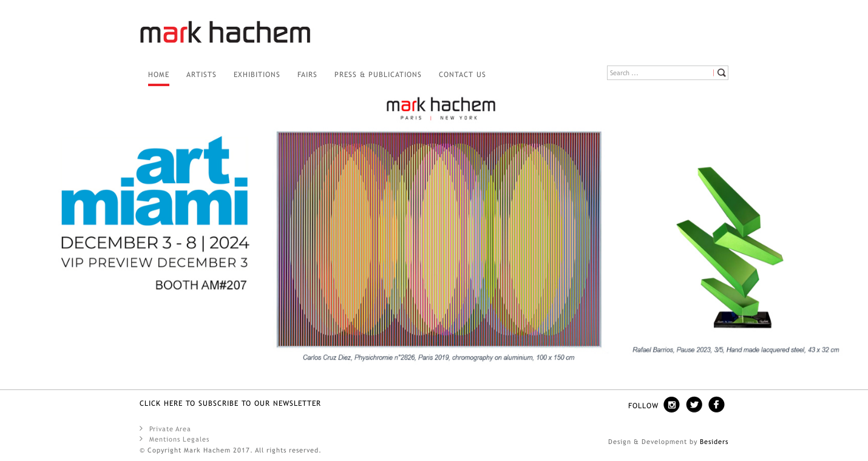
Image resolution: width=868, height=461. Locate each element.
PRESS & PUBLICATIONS (378, 75)
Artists (202, 75)
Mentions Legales (175, 439)
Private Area (165, 428)
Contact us (463, 75)
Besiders (714, 442)
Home (159, 75)
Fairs (307, 75)
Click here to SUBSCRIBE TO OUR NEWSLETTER (230, 403)
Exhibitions (257, 75)
